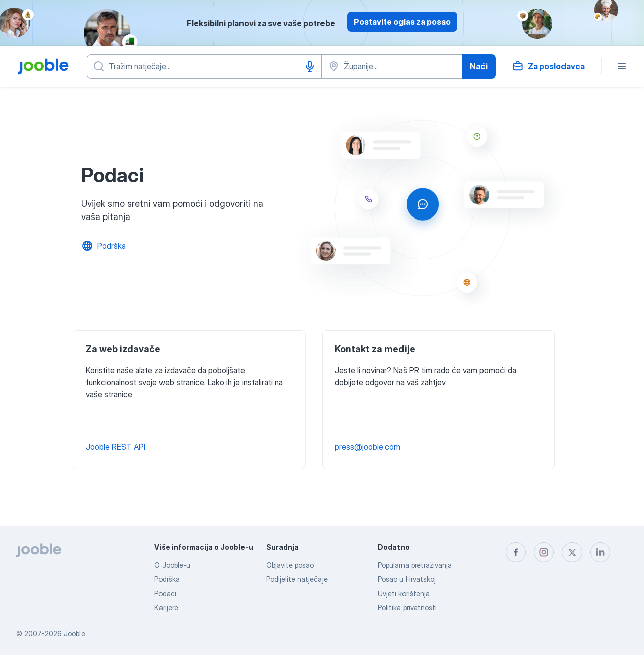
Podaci (165, 593)
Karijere (166, 607)
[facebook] (516, 552)
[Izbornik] (622, 66)
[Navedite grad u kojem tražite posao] (392, 66)
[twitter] (572, 552)
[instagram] (544, 552)
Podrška (167, 579)
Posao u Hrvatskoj (407, 579)
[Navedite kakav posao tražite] (204, 66)
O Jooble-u (172, 565)
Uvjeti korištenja (404, 593)
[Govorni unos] (310, 66)
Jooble (74, 634)
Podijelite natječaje (297, 579)
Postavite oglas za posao (402, 22)
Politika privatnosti (407, 607)
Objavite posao (290, 565)
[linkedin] (600, 552)
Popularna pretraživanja (415, 565)
